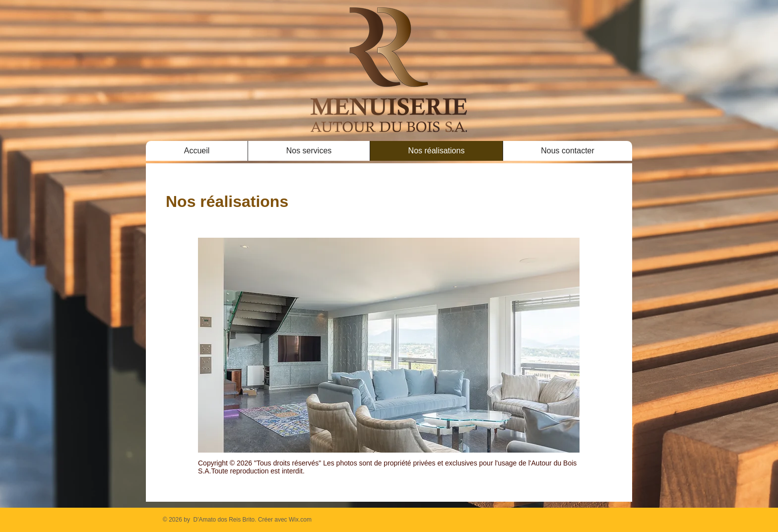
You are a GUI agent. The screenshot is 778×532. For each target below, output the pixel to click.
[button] (389, 345)
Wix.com (300, 520)
